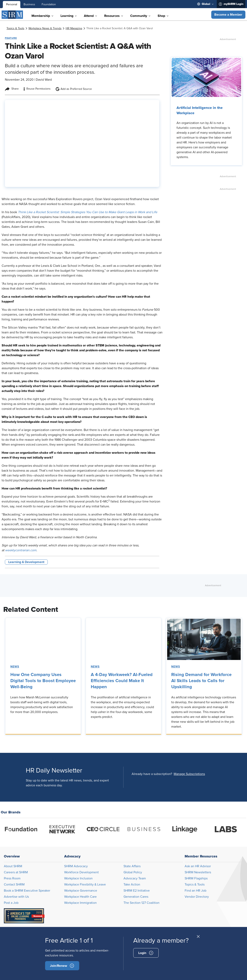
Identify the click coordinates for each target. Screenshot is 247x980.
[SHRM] (12, 15)
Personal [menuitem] (12, 4)
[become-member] (62, 966)
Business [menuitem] (29, 4)
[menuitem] (205, 4)
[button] (228, 15)
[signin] (146, 953)
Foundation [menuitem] (49, 4)
